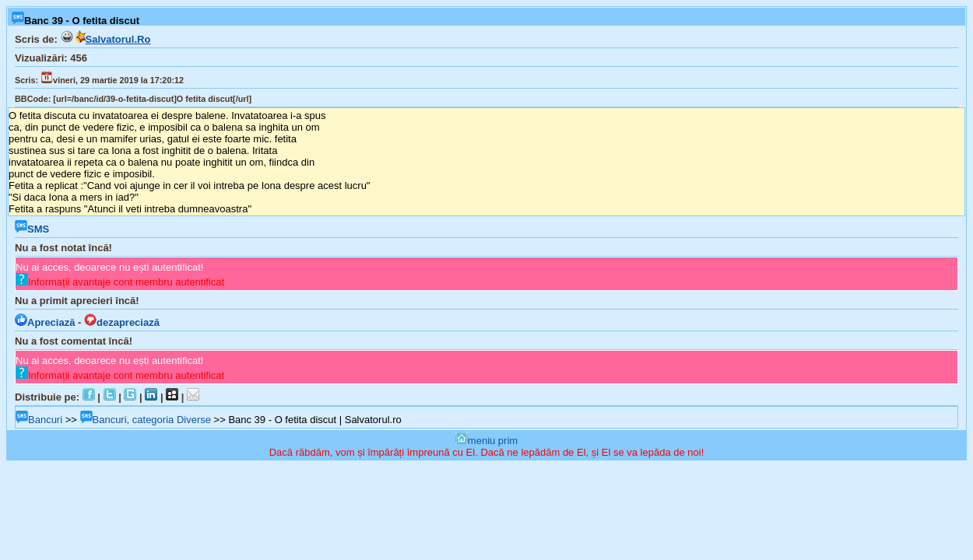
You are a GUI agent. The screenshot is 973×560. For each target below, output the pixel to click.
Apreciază (45, 322)
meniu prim (486, 441)
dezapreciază (122, 322)
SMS (32, 229)
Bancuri (39, 420)
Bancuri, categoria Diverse (146, 420)
